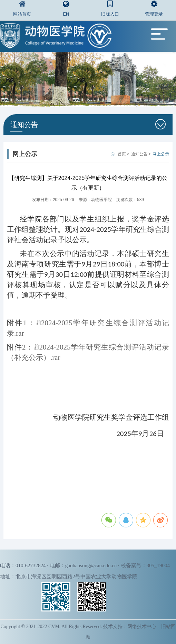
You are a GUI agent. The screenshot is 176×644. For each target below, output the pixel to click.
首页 (122, 154)
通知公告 (139, 154)
